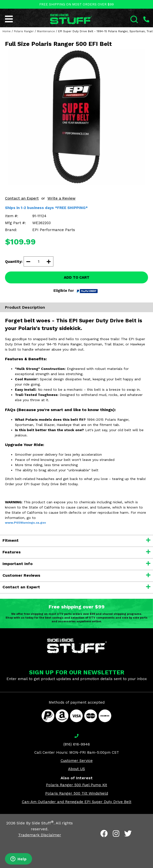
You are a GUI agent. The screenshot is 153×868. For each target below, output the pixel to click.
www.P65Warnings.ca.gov (25, 523)
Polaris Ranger (24, 31)
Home (7, 31)
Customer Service (77, 761)
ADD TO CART (77, 277)
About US (76, 769)
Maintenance (46, 31)
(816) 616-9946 (77, 744)
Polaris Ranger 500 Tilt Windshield (77, 793)
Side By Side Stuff (35, 823)
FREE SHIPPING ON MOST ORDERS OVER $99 (76, 4)
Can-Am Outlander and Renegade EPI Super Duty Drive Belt (77, 802)
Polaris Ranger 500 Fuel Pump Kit (76, 785)
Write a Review (61, 198)
